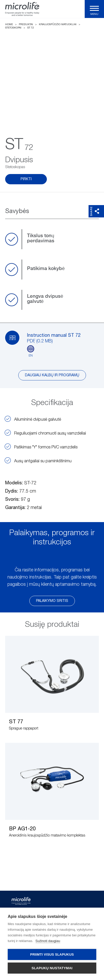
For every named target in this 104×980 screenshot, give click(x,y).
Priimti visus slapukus (52, 954)
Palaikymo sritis (52, 601)
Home (9, 24)
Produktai (26, 24)
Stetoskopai (13, 28)
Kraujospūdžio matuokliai (58, 24)
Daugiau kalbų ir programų (52, 375)
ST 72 (31, 28)
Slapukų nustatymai (52, 968)
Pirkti (26, 179)
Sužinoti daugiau (48, 941)
